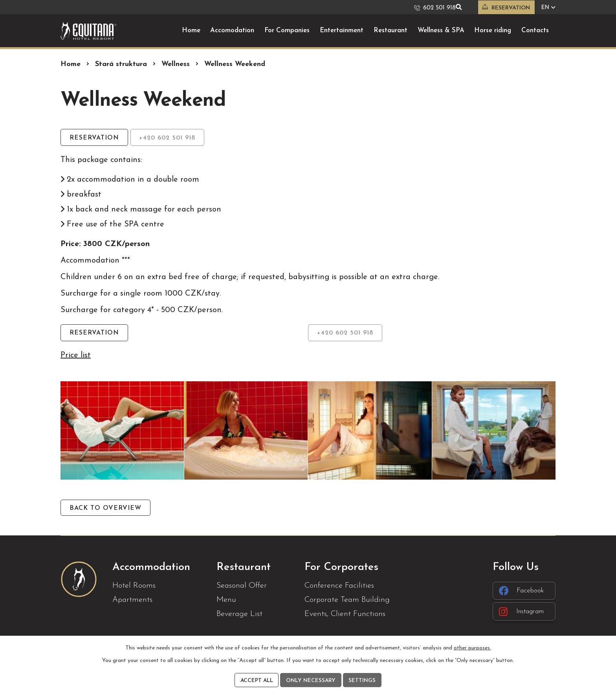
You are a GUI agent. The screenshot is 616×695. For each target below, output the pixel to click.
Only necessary (311, 680)
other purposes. (472, 647)
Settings (363, 680)
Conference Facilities (339, 587)
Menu (226, 601)
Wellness (176, 64)
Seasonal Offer (242, 587)
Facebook (522, 592)
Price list (76, 355)
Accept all (256, 680)
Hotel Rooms (134, 587)
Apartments (132, 601)
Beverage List (239, 615)
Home (71, 64)
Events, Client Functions (345, 615)
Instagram (523, 613)
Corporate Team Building (347, 601)
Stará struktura (121, 64)
